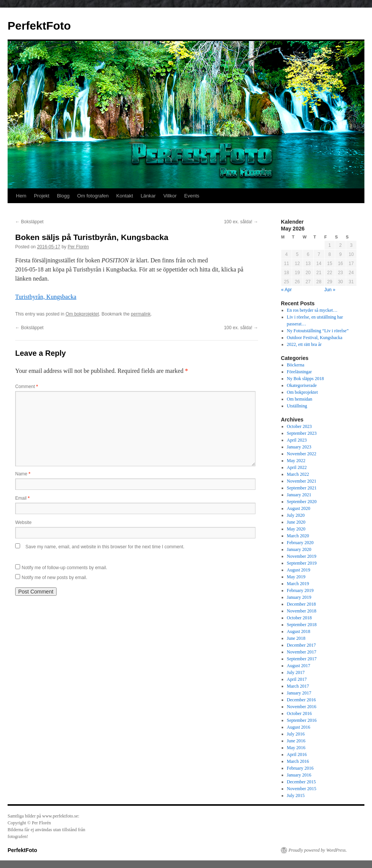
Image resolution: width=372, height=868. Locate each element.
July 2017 (296, 672)
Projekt (41, 196)
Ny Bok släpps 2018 (306, 379)
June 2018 (296, 638)
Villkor (170, 196)
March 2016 (298, 761)
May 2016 (296, 748)
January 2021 (299, 495)
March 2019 (298, 584)
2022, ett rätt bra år (304, 344)
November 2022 (302, 454)
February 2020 (300, 543)
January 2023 (299, 447)
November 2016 (302, 707)
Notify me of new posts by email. (54, 578)
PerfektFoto (39, 26)
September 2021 (302, 488)
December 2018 (301, 604)
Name (23, 474)
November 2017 (302, 652)
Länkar (148, 196)
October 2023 (299, 426)
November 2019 (302, 556)
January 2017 (299, 693)
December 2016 (301, 700)
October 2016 (299, 713)
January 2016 (299, 775)
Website (23, 522)
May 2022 (296, 461)
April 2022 (297, 467)
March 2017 (298, 686)
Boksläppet (29, 222)
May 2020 (296, 529)
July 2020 (296, 515)
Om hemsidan (300, 399)
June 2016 (296, 741)
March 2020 (298, 536)
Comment (27, 387)
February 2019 (300, 590)
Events (192, 196)
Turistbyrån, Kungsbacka (46, 297)
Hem (21, 196)
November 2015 (302, 789)
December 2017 (301, 645)
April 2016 (297, 754)
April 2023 (297, 440)
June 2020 (296, 522)
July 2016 (296, 734)
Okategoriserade (302, 385)
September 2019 (302, 563)
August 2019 (299, 570)
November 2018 (302, 611)
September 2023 (302, 433)
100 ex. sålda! (241, 222)
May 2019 (296, 577)
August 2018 (299, 631)
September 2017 (302, 659)
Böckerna (296, 365)
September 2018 (302, 625)
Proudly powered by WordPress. (318, 850)
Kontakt (125, 196)
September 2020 (302, 502)
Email (22, 498)
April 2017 (297, 679)
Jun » (330, 290)
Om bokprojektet (82, 314)
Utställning (297, 406)
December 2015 (301, 782)
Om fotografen (93, 196)
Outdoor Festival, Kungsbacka (315, 338)
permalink (141, 314)
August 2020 (299, 508)
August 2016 (299, 727)
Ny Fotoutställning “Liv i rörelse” (318, 331)
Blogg (63, 196)
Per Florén (78, 247)
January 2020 (299, 549)
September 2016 (302, 720)
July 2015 (296, 795)
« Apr (287, 290)
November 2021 (302, 481)
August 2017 (299, 666)
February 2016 (300, 768)
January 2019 (299, 597)
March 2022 (298, 474)
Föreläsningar (299, 372)
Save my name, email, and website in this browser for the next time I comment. (105, 547)
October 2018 (299, 618)
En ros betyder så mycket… (312, 310)
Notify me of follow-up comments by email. (64, 568)
